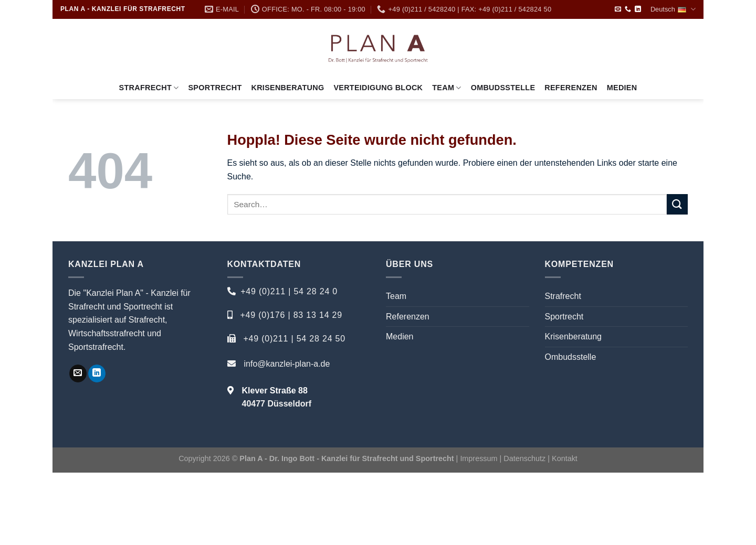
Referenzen (571, 88)
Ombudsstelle (503, 88)
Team (447, 88)
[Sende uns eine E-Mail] (618, 9)
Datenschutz (526, 458)
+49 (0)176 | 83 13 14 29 (291, 315)
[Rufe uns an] (628, 9)
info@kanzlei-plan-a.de (287, 364)
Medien (622, 88)
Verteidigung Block (378, 88)
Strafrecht (149, 88)
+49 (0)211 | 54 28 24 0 (289, 291)
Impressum (479, 458)
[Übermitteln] (677, 204)
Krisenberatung (288, 88)
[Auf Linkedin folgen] (638, 9)
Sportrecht (215, 88)
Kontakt (565, 458)
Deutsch (673, 9)
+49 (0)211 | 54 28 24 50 (294, 339)
